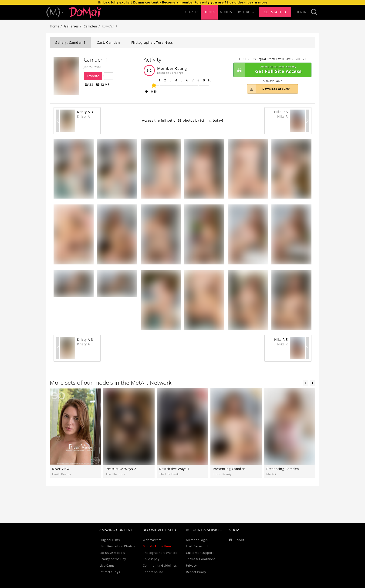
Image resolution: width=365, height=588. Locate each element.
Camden (90, 26)
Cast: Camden (108, 42)
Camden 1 (96, 60)
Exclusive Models (112, 553)
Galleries (71, 26)
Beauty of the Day (113, 559)
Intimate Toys (110, 572)
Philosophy (151, 559)
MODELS (226, 12)
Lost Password (197, 546)
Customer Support (200, 553)
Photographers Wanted (160, 553)
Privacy (191, 566)
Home (55, 26)
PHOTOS (209, 12)
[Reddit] (237, 540)
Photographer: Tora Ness (152, 42)
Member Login (197, 540)
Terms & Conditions (201, 559)
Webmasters (152, 540)
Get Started (275, 12)
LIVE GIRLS (246, 12)
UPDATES (192, 12)
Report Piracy (196, 572)
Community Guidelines (160, 566)
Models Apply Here (157, 546)
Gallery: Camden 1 (70, 42)
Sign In (301, 12)
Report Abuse (153, 572)
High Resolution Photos (117, 546)
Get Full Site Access (271, 70)
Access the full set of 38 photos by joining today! (182, 120)
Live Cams (107, 566)
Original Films (110, 540)
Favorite (93, 76)
